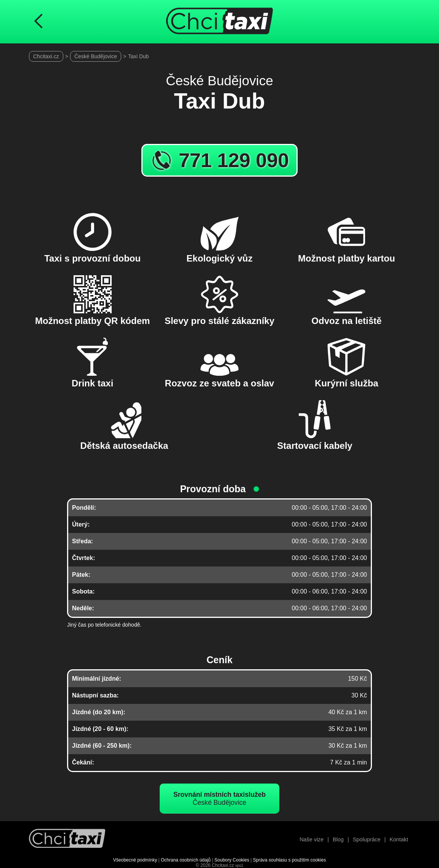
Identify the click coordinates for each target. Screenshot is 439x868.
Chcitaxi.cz (46, 56)
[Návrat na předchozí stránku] (38, 22)
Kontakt (399, 839)
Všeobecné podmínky (135, 860)
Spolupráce (367, 839)
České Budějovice (96, 56)
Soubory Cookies (232, 860)
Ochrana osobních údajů (186, 860)
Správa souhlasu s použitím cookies (289, 860)
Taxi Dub (138, 56)
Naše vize (312, 839)
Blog (338, 839)
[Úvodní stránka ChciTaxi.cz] (219, 22)
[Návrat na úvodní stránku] (67, 839)
